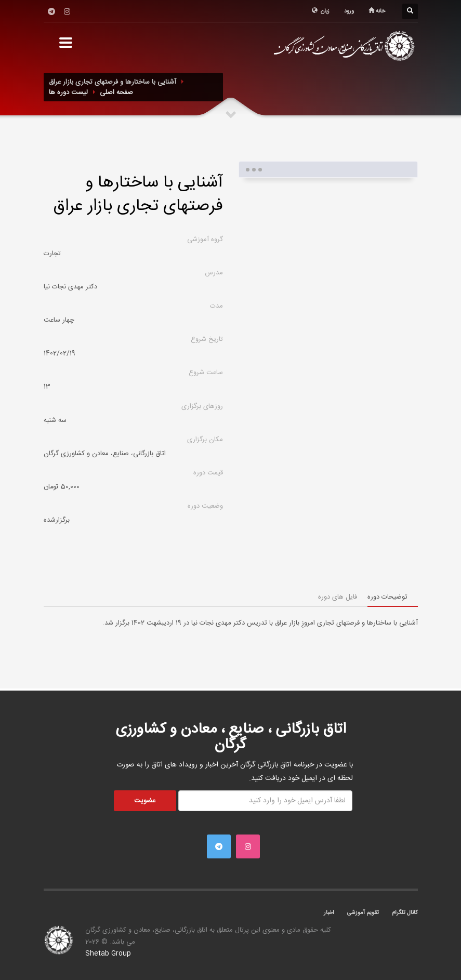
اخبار (329, 913)
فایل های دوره (338, 597)
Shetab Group (108, 953)
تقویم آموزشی (363, 913)
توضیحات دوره (387, 597)
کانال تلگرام (405, 913)
